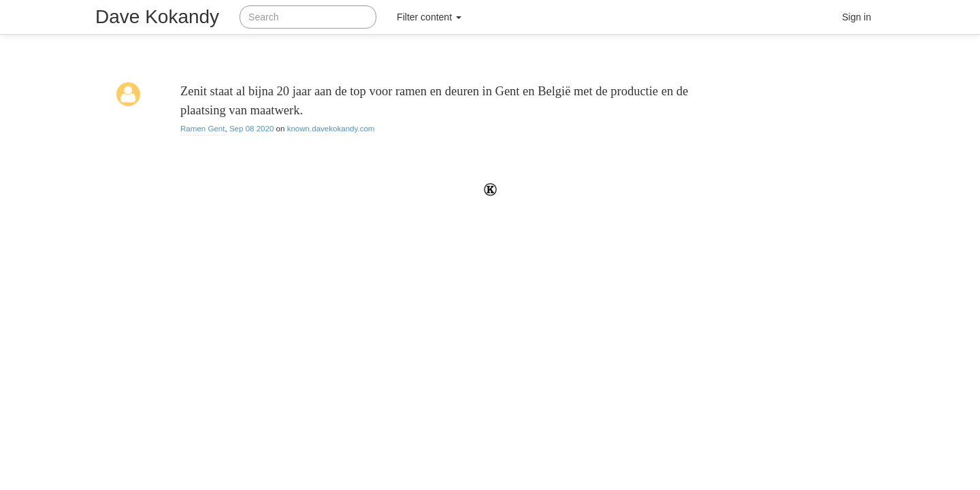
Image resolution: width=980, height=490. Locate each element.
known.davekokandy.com (331, 129)
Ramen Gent (202, 129)
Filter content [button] (429, 17)
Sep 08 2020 (252, 129)
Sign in (856, 17)
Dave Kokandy (157, 17)
